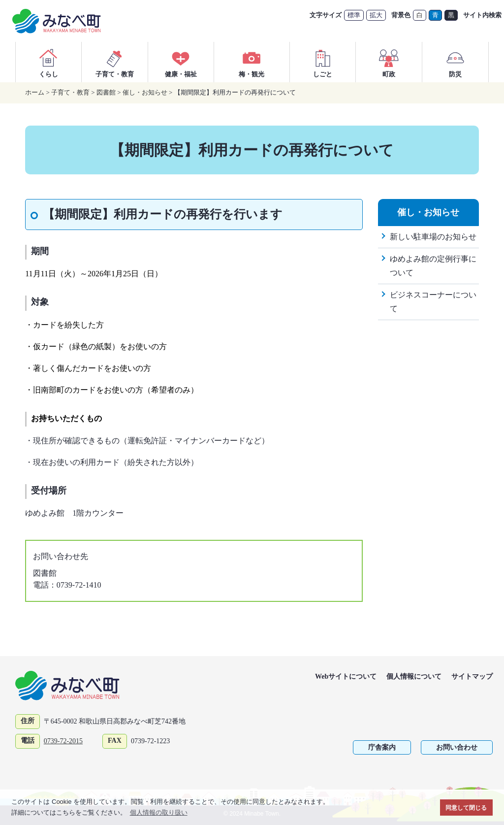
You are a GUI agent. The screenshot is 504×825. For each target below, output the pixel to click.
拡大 (376, 15)
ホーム (35, 92)
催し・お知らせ (145, 92)
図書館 (106, 92)
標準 (354, 15)
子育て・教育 (115, 62)
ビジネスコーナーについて (433, 302)
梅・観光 (252, 62)
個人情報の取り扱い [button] (159, 812)
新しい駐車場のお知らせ (433, 237)
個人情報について (414, 676)
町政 (389, 62)
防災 (455, 62)
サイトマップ (472, 676)
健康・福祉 (181, 62)
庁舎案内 (382, 747)
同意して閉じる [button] (466, 808)
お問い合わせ (457, 747)
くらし (48, 62)
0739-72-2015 (63, 741)
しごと (323, 62)
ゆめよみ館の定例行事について (433, 266)
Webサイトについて (346, 676)
